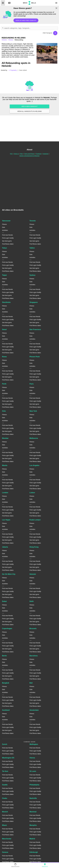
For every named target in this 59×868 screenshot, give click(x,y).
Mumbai (5, 438)
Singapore (34, 302)
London (5, 493)
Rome (4, 357)
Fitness (11, 40)
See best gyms (7, 241)
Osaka (5, 798)
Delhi (32, 601)
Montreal (33, 812)
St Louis (33, 771)
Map (9, 3)
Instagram (46, 154)
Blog (22, 154)
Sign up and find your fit (26, 20)
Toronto (33, 221)
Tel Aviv (5, 771)
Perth (4, 384)
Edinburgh (34, 852)
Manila (5, 465)
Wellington (34, 744)
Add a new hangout (29, 106)
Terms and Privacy (29, 154)
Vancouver (6, 221)
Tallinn (32, 248)
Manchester (7, 839)
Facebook (39, 154)
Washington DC (8, 758)
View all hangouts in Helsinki (29, 111)
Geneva (5, 852)
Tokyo (4, 248)
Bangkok (6, 683)
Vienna (32, 758)
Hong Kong (34, 547)
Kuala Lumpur (35, 520)
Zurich (5, 744)
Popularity (13, 70)
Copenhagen (7, 629)
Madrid (32, 839)
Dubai (4, 601)
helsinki (4, 40)
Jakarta (5, 547)
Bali (31, 683)
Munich (5, 812)
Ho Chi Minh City (9, 574)
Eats (4, 227)
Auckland (6, 710)
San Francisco (35, 329)
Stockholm (6, 302)
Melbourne (34, 438)
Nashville (33, 798)
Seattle (5, 785)
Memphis (33, 825)
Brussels (33, 629)
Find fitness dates (8, 244)
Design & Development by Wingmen (30, 156)
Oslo (4, 411)
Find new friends (7, 235)
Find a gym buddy (8, 238)
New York (33, 411)
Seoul (4, 329)
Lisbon (32, 493)
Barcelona (33, 656)
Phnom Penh (35, 357)
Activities (5, 230)
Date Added (23, 70)
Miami (4, 825)
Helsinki (33, 574)
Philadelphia (34, 785)
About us (16, 154)
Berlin (4, 656)
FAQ (11, 154)
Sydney (32, 275)
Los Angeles (34, 465)
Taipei (4, 275)
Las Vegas (6, 520)
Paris (32, 384)
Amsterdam (34, 710)
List (3, 3)
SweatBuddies (15, 865)
